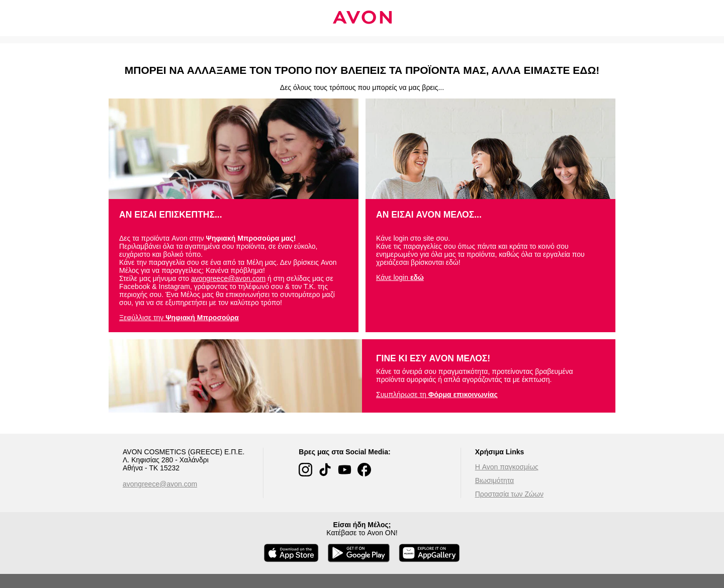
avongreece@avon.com (228, 278)
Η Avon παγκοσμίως (507, 467)
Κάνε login (400, 277)
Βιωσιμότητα (495, 480)
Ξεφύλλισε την (179, 318)
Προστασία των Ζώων (509, 494)
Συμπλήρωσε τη (437, 395)
